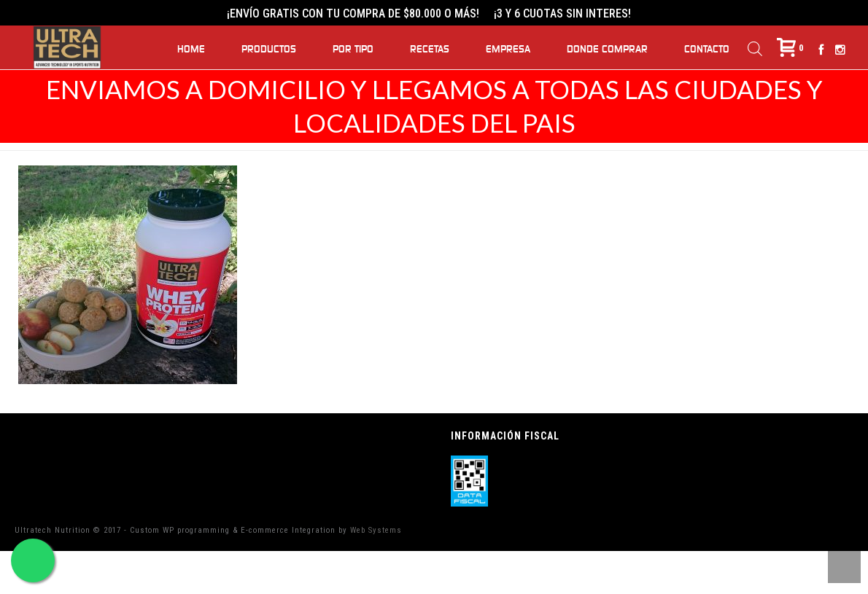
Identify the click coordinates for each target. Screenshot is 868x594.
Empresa (508, 50)
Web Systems (376, 530)
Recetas (430, 50)
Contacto (707, 50)
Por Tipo (353, 50)
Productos (269, 50)
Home (191, 50)
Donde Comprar (607, 50)
